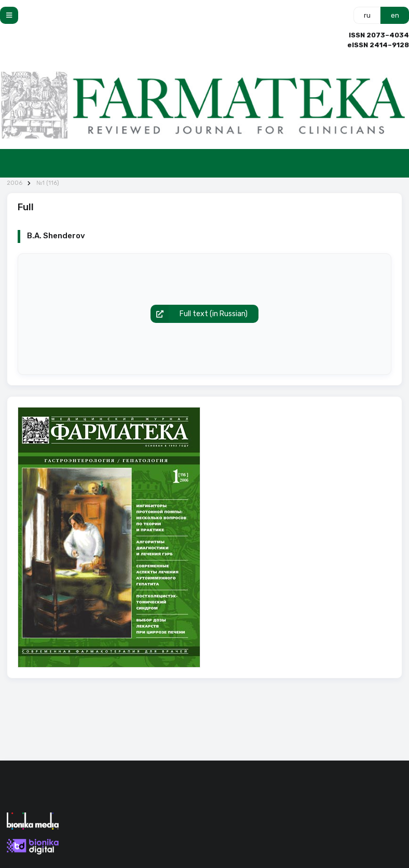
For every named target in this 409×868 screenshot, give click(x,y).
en (395, 15)
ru (367, 15)
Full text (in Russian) (199, 314)
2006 (15, 183)
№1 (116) (48, 183)
